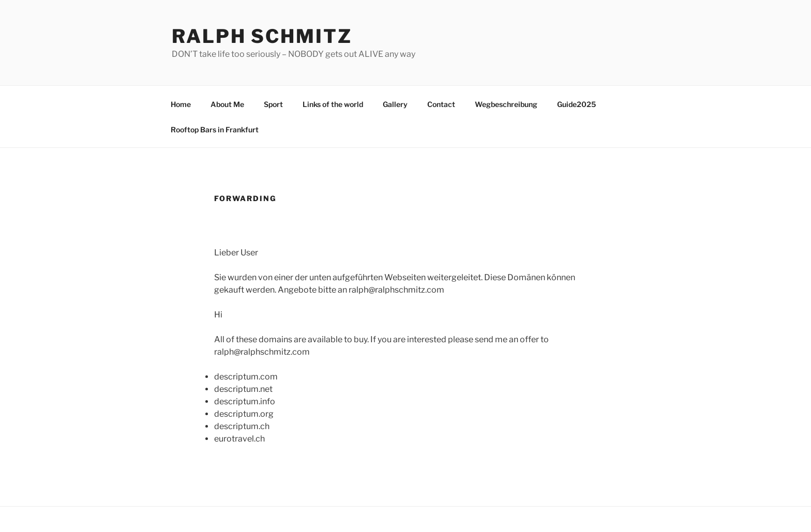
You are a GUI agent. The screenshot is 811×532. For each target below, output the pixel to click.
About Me (227, 104)
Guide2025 (576, 104)
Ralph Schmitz (262, 36)
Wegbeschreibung (506, 104)
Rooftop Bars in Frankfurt (215, 130)
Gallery (395, 104)
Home (181, 104)
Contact (441, 104)
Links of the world (333, 104)
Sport (273, 104)
